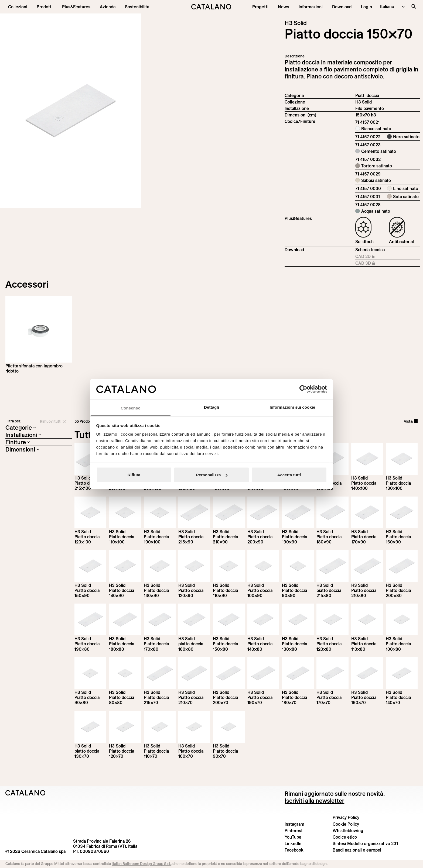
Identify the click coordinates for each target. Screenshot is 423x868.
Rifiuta (134, 475)
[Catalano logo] (212, 7)
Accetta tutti (289, 475)
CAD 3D (373, 263)
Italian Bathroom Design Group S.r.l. (141, 864)
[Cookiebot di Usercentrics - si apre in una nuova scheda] (303, 389)
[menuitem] (76, 7)
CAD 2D (373, 257)
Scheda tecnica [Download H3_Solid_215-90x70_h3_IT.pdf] (370, 250)
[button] (18, 7)
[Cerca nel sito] (414, 6)
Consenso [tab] (130, 408)
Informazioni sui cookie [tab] (293, 407)
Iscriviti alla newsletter (314, 801)
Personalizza (212, 475)
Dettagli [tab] (211, 407)
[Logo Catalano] (25, 793)
